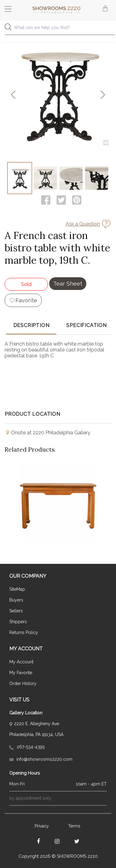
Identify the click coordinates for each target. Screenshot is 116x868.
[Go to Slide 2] (45, 178)
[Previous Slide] (13, 95)
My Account (21, 662)
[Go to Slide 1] (20, 178)
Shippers (18, 622)
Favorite (26, 300)
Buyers (16, 600)
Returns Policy (24, 632)
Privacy (42, 826)
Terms (74, 826)
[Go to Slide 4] (97, 178)
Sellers (16, 611)
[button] (58, 95)
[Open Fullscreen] (106, 142)
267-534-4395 (27, 747)
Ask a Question (83, 224)
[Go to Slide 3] (71, 178)
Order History (23, 683)
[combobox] (58, 29)
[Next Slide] (103, 95)
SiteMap (17, 589)
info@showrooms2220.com (41, 759)
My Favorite (21, 673)
